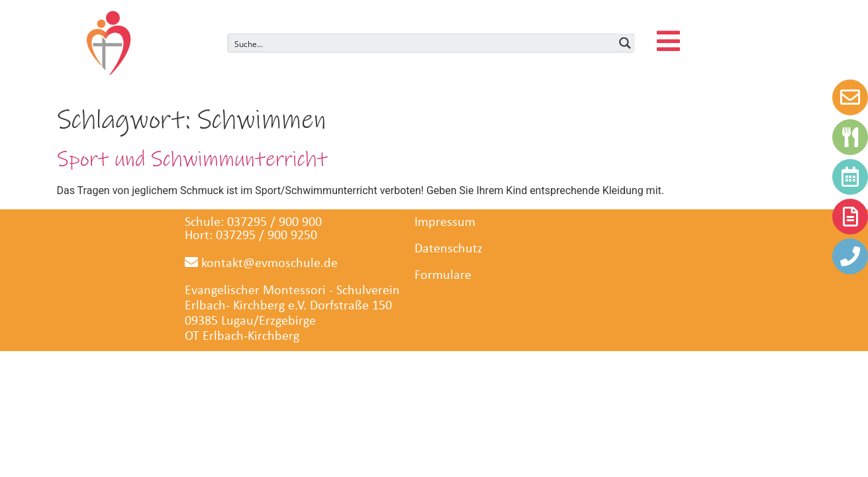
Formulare (443, 276)
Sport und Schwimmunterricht (192, 159)
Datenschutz (449, 249)
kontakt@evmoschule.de (261, 264)
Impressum (445, 223)
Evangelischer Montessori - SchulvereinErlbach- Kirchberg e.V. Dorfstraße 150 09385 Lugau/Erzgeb (292, 306)
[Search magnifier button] (625, 43)
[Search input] (422, 43)
